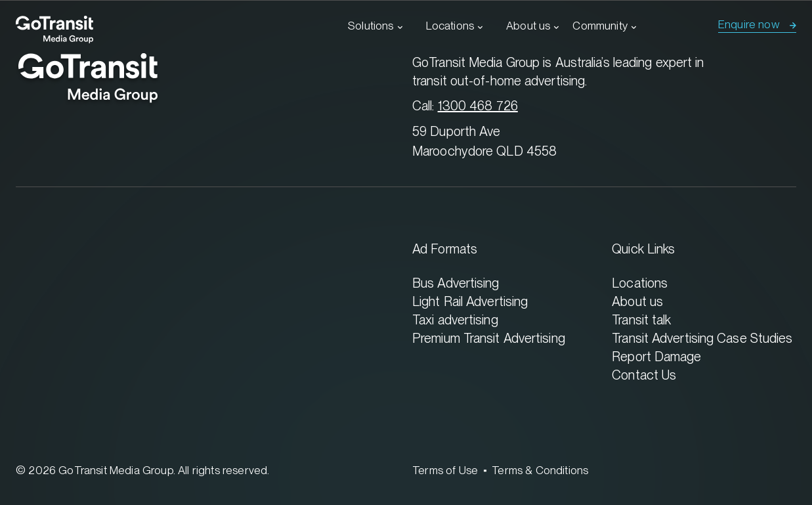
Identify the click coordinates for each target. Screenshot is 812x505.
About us (528, 26)
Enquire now (749, 24)
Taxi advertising (455, 319)
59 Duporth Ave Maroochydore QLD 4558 (484, 141)
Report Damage (656, 356)
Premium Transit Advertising (489, 338)
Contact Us (644, 375)
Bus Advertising (456, 283)
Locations (450, 26)
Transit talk (641, 319)
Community (600, 26)
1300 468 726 (478, 105)
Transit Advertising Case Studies (702, 338)
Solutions (371, 26)
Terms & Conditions (540, 470)
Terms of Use (445, 470)
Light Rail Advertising (470, 301)
